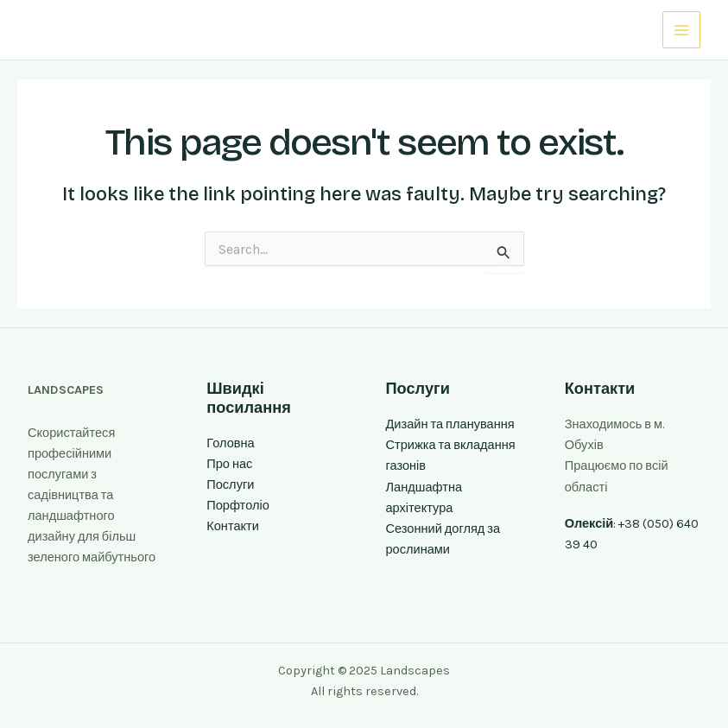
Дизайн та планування (450, 424)
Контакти (233, 526)
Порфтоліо (238, 506)
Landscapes (88, 29)
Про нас (229, 464)
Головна (230, 443)
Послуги (230, 485)
